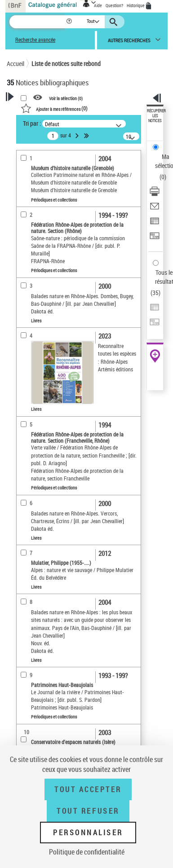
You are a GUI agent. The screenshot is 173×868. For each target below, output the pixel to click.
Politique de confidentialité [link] (87, 852)
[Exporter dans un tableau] (155, 224)
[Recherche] (38, 22)
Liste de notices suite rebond (66, 64)
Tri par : (32, 123)
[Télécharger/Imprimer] (155, 194)
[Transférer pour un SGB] (155, 239)
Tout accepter (88, 789)
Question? (114, 5)
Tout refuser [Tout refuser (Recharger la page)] (88, 811)
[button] (70, 22)
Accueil (16, 64)
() (54, 108)
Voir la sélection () (66, 98)
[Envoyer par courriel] (155, 209)
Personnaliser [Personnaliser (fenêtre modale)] (88, 833)
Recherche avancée (35, 40)
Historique (136, 5)
